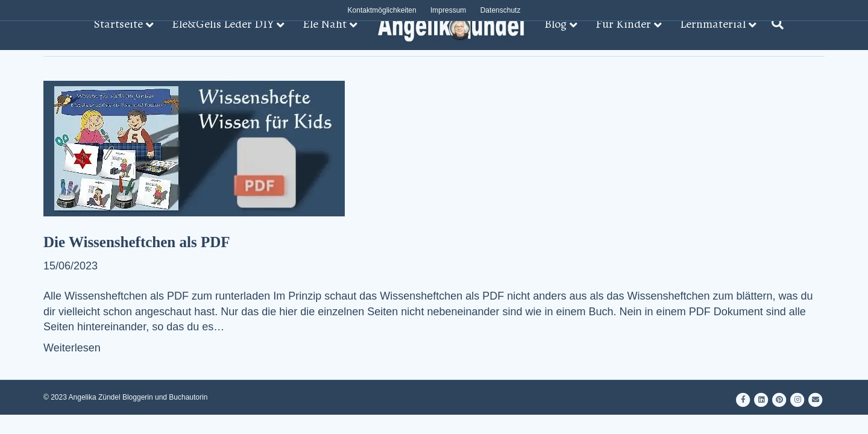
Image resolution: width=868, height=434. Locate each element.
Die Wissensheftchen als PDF (137, 242)
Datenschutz (501, 10)
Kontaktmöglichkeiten (382, 10)
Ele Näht (325, 24)
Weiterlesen (72, 348)
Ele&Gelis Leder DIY (223, 24)
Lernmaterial (713, 24)
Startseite (118, 24)
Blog (555, 24)
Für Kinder (623, 24)
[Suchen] (775, 24)
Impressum (448, 10)
